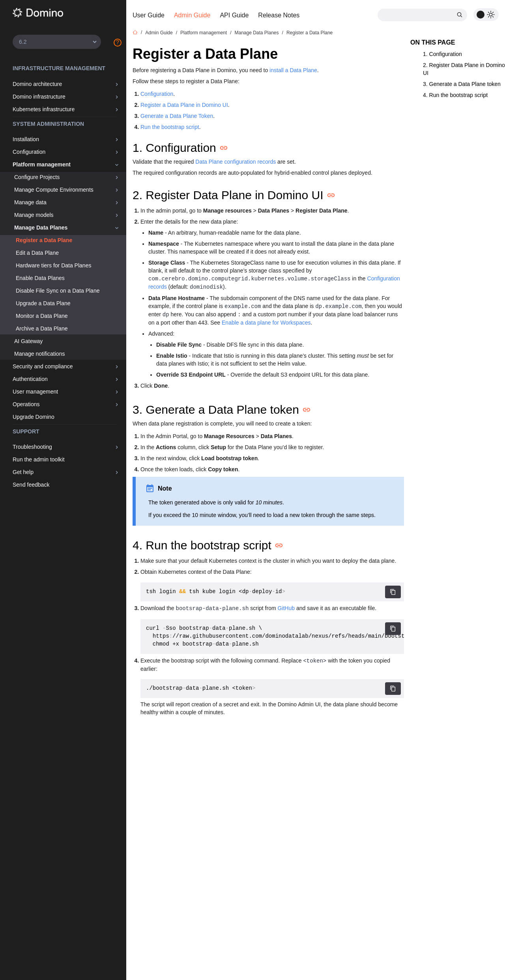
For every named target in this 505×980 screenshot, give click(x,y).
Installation (26, 139)
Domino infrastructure (39, 97)
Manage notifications (39, 354)
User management (35, 392)
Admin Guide (192, 15)
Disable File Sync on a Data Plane (58, 291)
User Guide (149, 15)
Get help (23, 472)
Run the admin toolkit (39, 459)
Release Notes (279, 15)
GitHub (286, 608)
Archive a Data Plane (42, 329)
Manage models (34, 215)
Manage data (30, 202)
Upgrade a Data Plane (43, 303)
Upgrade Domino (34, 417)
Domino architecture (37, 84)
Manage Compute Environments (54, 190)
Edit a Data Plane (37, 253)
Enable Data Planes (40, 278)
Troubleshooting (32, 447)
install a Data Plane (293, 70)
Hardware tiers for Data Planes (53, 265)
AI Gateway (28, 341)
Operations (26, 404)
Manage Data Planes (41, 228)
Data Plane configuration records (236, 162)
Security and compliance (43, 366)
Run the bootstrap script (170, 127)
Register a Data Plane (44, 240)
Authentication (30, 379)
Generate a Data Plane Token (177, 116)
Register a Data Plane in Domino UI (184, 105)
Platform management (42, 164)
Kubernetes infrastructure (44, 109)
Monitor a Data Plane (42, 316)
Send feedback (31, 485)
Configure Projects (37, 177)
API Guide (234, 15)
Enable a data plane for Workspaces (266, 323)
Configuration (29, 152)
